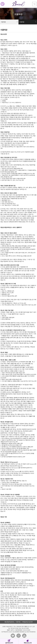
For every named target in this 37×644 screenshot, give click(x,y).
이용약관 (18, 622)
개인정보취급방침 (9, 622)
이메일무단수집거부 (27, 622)
